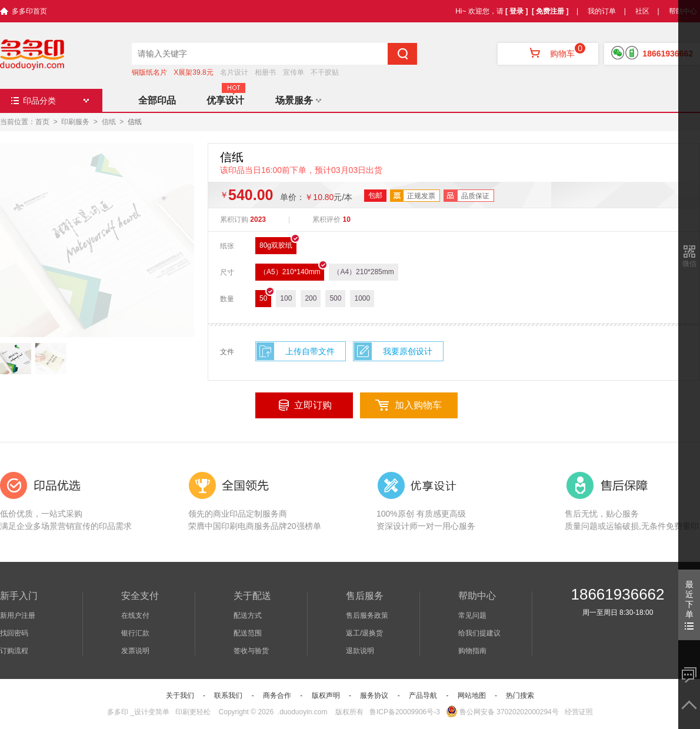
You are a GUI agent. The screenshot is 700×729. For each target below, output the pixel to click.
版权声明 (326, 695)
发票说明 (135, 651)
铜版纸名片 (149, 72)
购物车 (548, 54)
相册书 (265, 72)
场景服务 (298, 100)
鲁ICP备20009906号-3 (405, 712)
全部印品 (157, 100)
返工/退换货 (364, 633)
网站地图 (472, 695)
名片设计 (234, 72)
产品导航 (423, 695)
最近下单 (689, 605)
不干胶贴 (325, 72)
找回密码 (14, 633)
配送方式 (248, 615)
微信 (689, 264)
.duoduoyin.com (303, 712)
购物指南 (472, 651)
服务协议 (374, 695)
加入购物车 (418, 405)
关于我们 (180, 695)
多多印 (118, 712)
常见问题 (472, 615)
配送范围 (248, 633)
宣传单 (294, 72)
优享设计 (225, 100)
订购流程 (14, 651)
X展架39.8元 (193, 72)
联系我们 (228, 695)
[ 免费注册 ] (550, 11)
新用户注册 (18, 615)
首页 (42, 122)
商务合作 (277, 695)
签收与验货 (251, 651)
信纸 (109, 122)
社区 (642, 11)
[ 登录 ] (517, 11)
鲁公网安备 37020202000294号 (502, 712)
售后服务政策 (367, 615)
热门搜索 (520, 695)
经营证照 (579, 712)
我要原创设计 (408, 351)
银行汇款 (135, 633)
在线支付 (135, 615)
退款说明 (360, 651)
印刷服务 (75, 122)
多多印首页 (29, 11)
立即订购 (313, 405)
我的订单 (602, 11)
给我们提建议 (479, 633)
